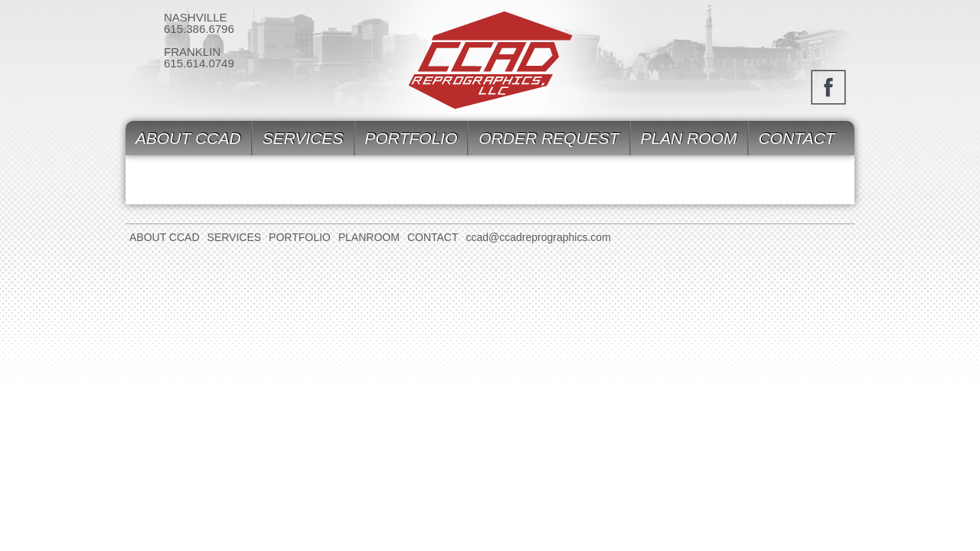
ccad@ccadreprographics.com (539, 237)
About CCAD (188, 138)
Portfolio (412, 138)
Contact (797, 138)
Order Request (549, 138)
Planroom (369, 237)
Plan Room (689, 138)
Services (303, 138)
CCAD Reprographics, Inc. (490, 60)
